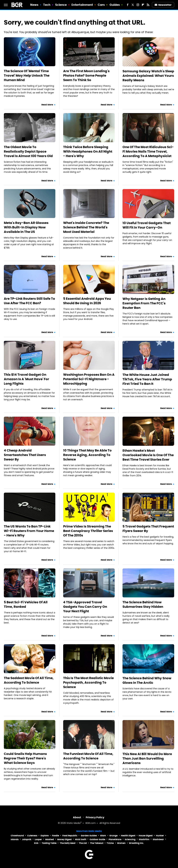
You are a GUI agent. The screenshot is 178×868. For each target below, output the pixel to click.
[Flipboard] (143, 5)
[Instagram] (138, 5)
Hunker (160, 836)
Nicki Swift (81, 839)
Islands (15, 839)
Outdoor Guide (97, 839)
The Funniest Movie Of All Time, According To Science (88, 756)
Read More (47, 105)
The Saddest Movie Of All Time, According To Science (29, 680)
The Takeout (97, 843)
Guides (115, 5)
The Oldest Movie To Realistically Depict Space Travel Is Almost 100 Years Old (28, 151)
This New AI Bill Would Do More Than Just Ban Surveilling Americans (147, 758)
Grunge (113, 836)
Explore (45, 836)
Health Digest (128, 836)
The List (83, 843)
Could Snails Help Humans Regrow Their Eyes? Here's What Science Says (25, 758)
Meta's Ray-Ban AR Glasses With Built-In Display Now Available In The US (26, 227)
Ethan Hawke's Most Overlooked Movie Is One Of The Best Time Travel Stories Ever (148, 455)
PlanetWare (115, 839)
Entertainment (82, 5)
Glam (103, 836)
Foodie (55, 836)
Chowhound (17, 836)
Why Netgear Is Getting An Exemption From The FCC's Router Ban (144, 303)
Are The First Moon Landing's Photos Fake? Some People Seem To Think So (86, 75)
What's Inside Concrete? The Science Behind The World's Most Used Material (86, 227)
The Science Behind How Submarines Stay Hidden (143, 604)
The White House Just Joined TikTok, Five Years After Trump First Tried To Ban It (147, 379)
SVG (36, 843)
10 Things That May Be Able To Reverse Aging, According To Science (87, 455)
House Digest (146, 836)
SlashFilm (144, 839)
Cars (101, 5)
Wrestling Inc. (136, 843)
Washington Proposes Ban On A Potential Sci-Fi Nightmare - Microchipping (89, 379)
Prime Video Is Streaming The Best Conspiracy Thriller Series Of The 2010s (88, 531)
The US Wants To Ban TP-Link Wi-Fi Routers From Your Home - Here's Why (29, 531)
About (77, 817)
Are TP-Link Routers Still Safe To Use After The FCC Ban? (29, 301)
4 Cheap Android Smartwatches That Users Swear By (25, 455)
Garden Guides (89, 836)
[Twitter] (133, 5)
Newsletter (163, 5)
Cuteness (32, 836)
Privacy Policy (95, 817)
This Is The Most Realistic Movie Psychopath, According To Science (88, 682)
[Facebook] (128, 5)
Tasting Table (49, 843)
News (34, 5)
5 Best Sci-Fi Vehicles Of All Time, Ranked (26, 604)
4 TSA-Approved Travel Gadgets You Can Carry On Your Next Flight (85, 607)
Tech (47, 5)
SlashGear (158, 839)
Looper (38, 839)
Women (121, 843)
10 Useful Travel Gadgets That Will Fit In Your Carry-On (147, 225)
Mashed (50, 839)
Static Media (73, 823)
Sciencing (130, 839)
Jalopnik (27, 839)
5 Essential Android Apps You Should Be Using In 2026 (87, 301)
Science (61, 5)
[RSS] (148, 5)
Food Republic (70, 836)
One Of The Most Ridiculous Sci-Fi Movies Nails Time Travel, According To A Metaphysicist (148, 151)
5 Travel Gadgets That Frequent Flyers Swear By (148, 529)
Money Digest (64, 839)
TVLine (110, 843)
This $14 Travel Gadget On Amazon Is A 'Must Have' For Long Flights (26, 379)
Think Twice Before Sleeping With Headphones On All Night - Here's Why (88, 151)
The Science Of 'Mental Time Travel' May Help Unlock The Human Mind (27, 75)
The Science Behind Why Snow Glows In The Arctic (147, 680)
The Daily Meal (68, 843)
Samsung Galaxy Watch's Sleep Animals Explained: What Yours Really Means (148, 76)
